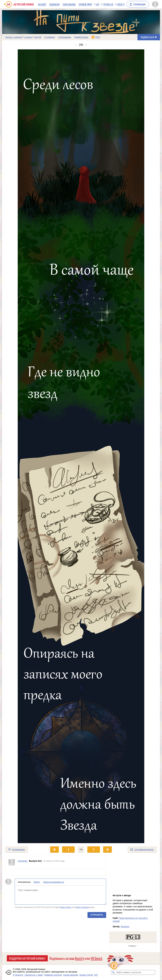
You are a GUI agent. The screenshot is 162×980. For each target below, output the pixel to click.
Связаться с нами (34, 975)
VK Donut (97, 958)
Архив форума (71, 975)
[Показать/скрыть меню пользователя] (155, 4)
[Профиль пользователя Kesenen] (12, 862)
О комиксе (50, 37)
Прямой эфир (85, 4)
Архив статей (86, 975)
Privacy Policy (65, 907)
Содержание (65, 37)
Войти (37, 882)
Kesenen (125, 926)
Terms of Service (82, 907)
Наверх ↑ (133, 946)
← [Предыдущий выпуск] (76, 45)
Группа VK (108, 4)
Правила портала (53, 975)
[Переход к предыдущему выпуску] (22, 446)
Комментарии (81, 37)
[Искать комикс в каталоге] (113, 972)
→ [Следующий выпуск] (86, 45)
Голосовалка (69, 4)
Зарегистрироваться (53, 882)
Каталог (42, 4)
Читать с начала (14, 37)
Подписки (54, 4)
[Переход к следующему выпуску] (81, 446)
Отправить (97, 915)
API (98, 4)
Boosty (121, 4)
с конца (28, 37)
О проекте (18, 975)
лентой (38, 37)
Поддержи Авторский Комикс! (27, 958)
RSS (98, 37)
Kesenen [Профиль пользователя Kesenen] (23, 861)
